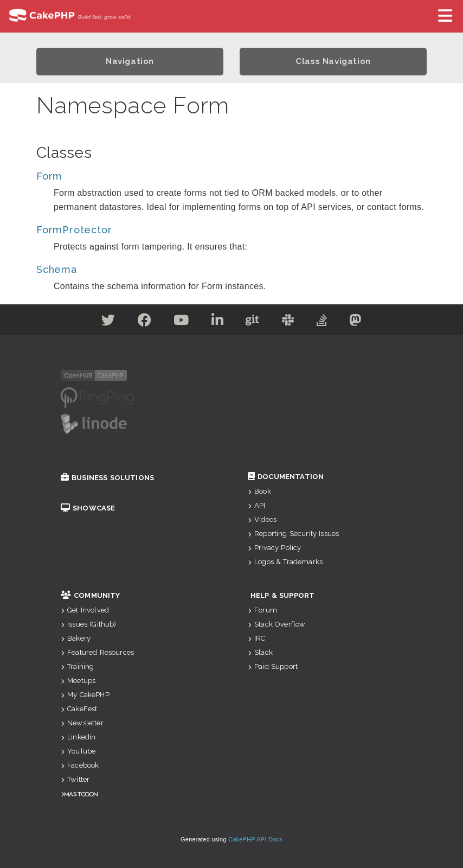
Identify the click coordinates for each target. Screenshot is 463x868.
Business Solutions (107, 478)
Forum (262, 610)
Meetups (78, 681)
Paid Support (273, 666)
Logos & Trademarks (285, 562)
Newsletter (82, 723)
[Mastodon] (355, 322)
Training (77, 666)
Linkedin (78, 737)
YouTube (78, 751)
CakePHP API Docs (255, 839)
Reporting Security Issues (293, 534)
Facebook (80, 765)
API (257, 505)
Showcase (88, 508)
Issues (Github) (89, 624)
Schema (57, 269)
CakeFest (79, 709)
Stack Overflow (276, 624)
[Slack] (288, 322)
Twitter (75, 779)
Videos (262, 519)
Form (49, 176)
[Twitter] (108, 322)
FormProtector (74, 230)
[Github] (253, 322)
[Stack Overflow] (322, 322)
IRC (257, 638)
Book (259, 491)
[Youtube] (181, 322)
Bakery (76, 638)
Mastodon (81, 794)
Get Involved (85, 610)
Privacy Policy (274, 548)
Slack (260, 652)
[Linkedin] (218, 322)
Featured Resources (97, 652)
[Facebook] (145, 322)
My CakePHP (85, 695)
